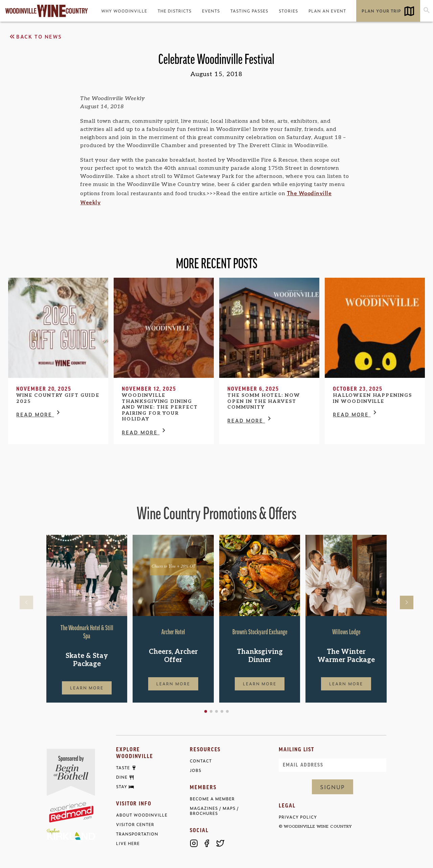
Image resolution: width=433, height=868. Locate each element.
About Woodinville (142, 815)
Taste (123, 768)
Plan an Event (327, 11)
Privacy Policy (298, 817)
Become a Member (212, 799)
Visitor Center (135, 825)
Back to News (35, 37)
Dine (122, 777)
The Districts (175, 11)
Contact (201, 761)
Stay (122, 787)
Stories (288, 11)
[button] (206, 711)
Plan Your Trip (381, 11)
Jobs (196, 770)
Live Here (128, 843)
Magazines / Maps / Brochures (214, 811)
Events (211, 11)
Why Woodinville (124, 11)
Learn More (87, 688)
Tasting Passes (249, 11)
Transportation (137, 834)
